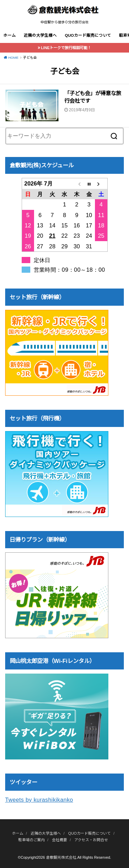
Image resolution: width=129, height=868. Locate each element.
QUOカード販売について (88, 35)
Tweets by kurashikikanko (39, 800)
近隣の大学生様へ (40, 35)
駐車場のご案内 (31, 840)
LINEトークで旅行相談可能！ (66, 48)
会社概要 (60, 840)
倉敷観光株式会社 (61, 857)
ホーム (10, 35)
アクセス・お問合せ (91, 840)
